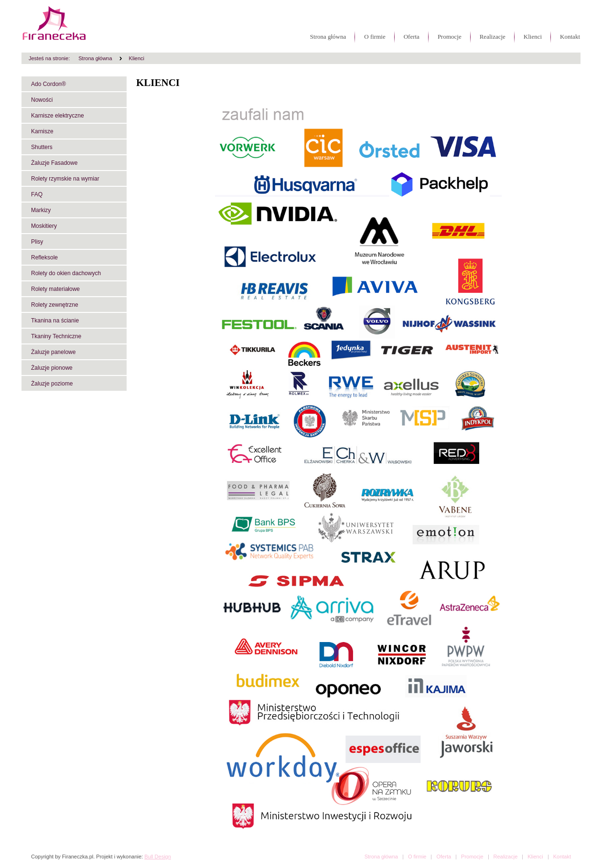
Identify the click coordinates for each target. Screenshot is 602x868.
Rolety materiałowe (55, 289)
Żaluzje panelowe (53, 352)
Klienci (533, 37)
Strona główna (328, 37)
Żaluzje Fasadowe (54, 163)
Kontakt (570, 37)
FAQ (37, 194)
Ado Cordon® (48, 84)
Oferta (412, 37)
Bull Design (158, 857)
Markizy (41, 210)
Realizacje (493, 37)
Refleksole (44, 257)
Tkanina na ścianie (55, 321)
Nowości (42, 100)
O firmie (375, 37)
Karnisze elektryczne (58, 116)
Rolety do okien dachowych (66, 273)
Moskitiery (44, 226)
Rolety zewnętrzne (55, 305)
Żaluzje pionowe (52, 368)
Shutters (42, 147)
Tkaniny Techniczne (56, 336)
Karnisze (42, 131)
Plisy (37, 242)
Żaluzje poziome (52, 384)
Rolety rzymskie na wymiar (65, 179)
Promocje (450, 37)
